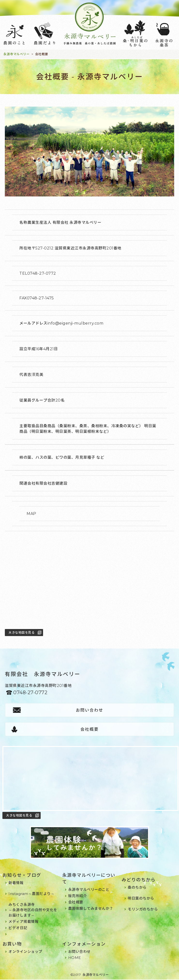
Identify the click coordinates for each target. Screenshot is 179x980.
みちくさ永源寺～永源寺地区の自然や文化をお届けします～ (33, 910)
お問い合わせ (89, 710)
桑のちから (137, 888)
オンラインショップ (25, 952)
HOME (75, 958)
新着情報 (16, 883)
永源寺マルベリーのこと (89, 890)
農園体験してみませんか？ (91, 909)
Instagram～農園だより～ (31, 894)
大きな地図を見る (22, 632)
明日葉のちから (141, 899)
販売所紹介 (78, 896)
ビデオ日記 (18, 928)
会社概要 (89, 729)
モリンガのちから (143, 910)
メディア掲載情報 (23, 922)
